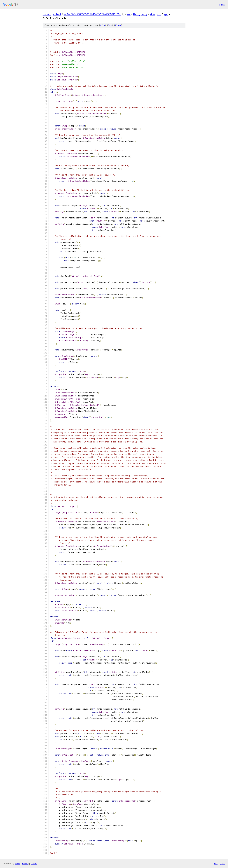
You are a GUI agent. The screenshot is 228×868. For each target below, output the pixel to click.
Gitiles (18, 864)
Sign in (222, 5)
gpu (166, 14)
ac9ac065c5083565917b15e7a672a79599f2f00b (92, 14)
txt (216, 863)
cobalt (47, 14)
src (129, 14)
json (223, 863)
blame (118, 25)
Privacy (25, 864)
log (110, 25)
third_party (140, 14)
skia (152, 14)
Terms (34, 864)
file (102, 25)
